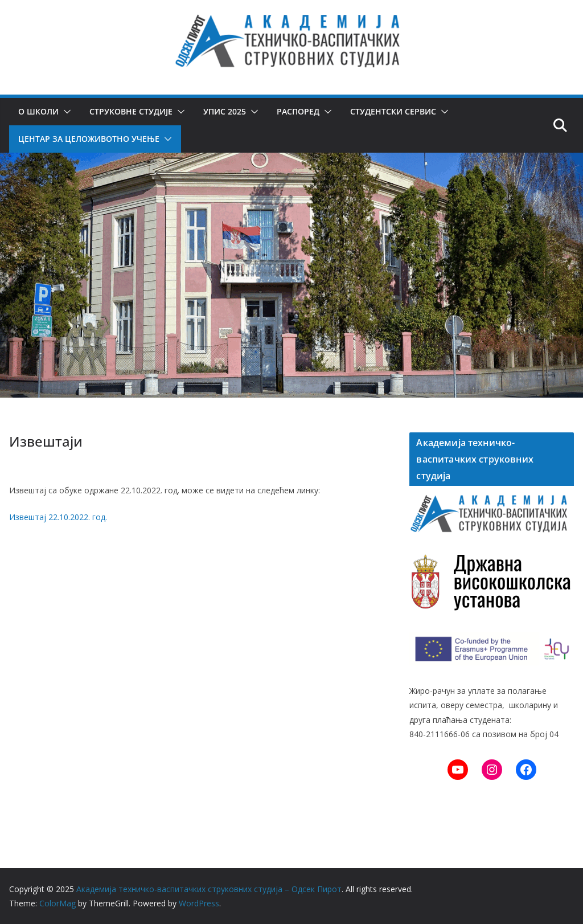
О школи (38, 111)
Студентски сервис (393, 111)
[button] (65, 112)
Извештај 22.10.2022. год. (58, 517)
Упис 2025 (225, 111)
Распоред (298, 111)
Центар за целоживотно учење (89, 139)
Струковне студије (131, 111)
